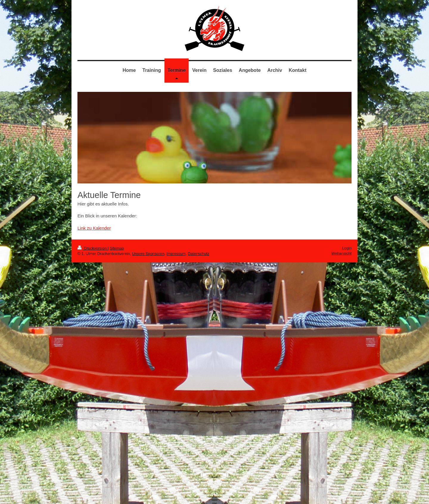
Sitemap (117, 248)
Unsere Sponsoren (148, 254)
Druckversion (93, 248)
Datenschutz (198, 254)
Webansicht (341, 253)
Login (347, 248)
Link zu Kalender (94, 228)
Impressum (176, 254)
